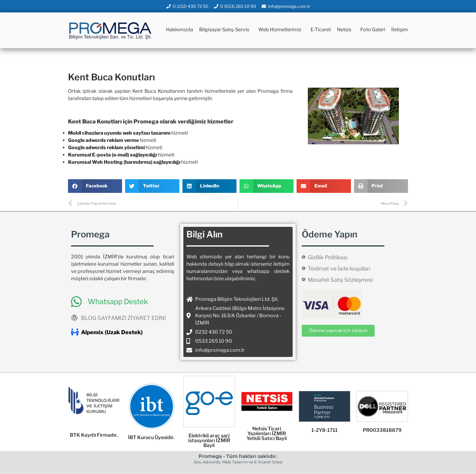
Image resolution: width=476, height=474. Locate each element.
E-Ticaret (321, 30)
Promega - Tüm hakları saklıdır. (238, 456)
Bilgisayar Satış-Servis (226, 30)
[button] (95, 186)
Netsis (346, 30)
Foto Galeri (373, 30)
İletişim (400, 30)
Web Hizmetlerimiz (281, 30)
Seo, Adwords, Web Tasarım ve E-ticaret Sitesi (238, 462)
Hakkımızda (180, 30)
